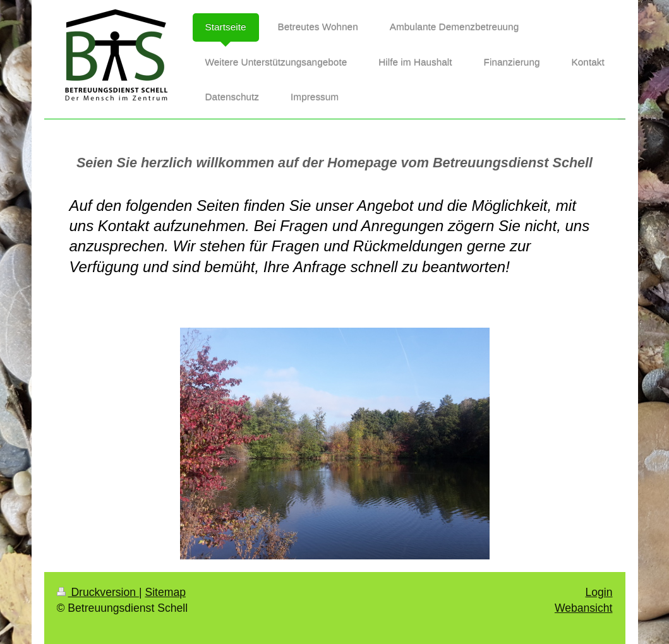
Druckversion (98, 592)
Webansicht (584, 608)
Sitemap (165, 592)
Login (599, 592)
